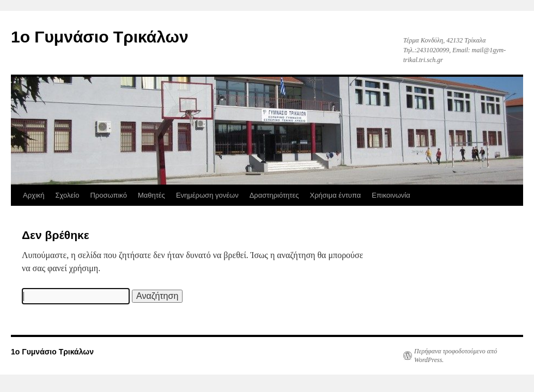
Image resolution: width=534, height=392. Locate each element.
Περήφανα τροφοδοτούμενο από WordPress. (456, 356)
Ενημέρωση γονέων (207, 195)
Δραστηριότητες (274, 195)
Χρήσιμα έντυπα (336, 195)
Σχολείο (68, 195)
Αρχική (34, 195)
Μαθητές (151, 195)
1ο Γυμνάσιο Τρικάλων (100, 37)
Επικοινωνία (391, 195)
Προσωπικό (108, 195)
